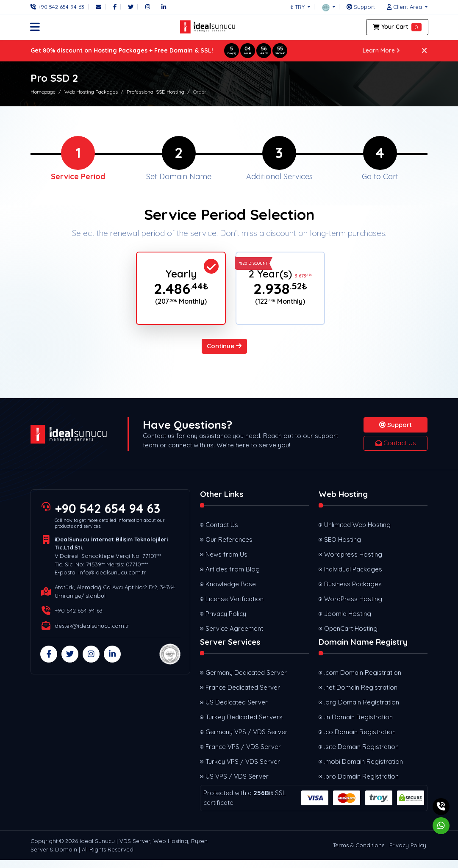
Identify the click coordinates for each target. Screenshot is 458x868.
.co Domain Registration (360, 739)
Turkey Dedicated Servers (244, 725)
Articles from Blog (233, 577)
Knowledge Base (231, 592)
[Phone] (60, 7)
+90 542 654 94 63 (108, 516)
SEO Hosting (343, 547)
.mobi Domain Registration (364, 769)
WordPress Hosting (353, 606)
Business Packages (353, 592)
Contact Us (396, 451)
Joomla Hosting (348, 621)
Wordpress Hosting (353, 562)
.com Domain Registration (363, 680)
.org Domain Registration (362, 710)
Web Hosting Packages (91, 92)
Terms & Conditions (359, 853)
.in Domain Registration (358, 725)
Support (396, 432)
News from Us (226, 562)
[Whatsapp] (441, 826)
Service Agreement (234, 636)
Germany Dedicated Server (246, 680)
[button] (329, 7)
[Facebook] (115, 7)
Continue (224, 354)
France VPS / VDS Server (243, 754)
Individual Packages (353, 577)
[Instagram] (148, 7)
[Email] (99, 7)
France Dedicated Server (243, 695)
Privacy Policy (226, 621)
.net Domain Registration (361, 695)
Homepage (43, 92)
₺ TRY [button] (298, 7)
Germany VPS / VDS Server (247, 739)
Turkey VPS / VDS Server (243, 769)
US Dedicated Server (237, 710)
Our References (229, 547)
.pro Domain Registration (361, 784)
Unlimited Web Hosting (357, 532)
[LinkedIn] (164, 7)
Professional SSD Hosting (155, 92)
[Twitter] (131, 7)
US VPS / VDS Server (237, 784)
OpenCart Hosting (351, 636)
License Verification (235, 606)
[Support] (361, 7)
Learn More (382, 50)
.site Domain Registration (361, 754)
